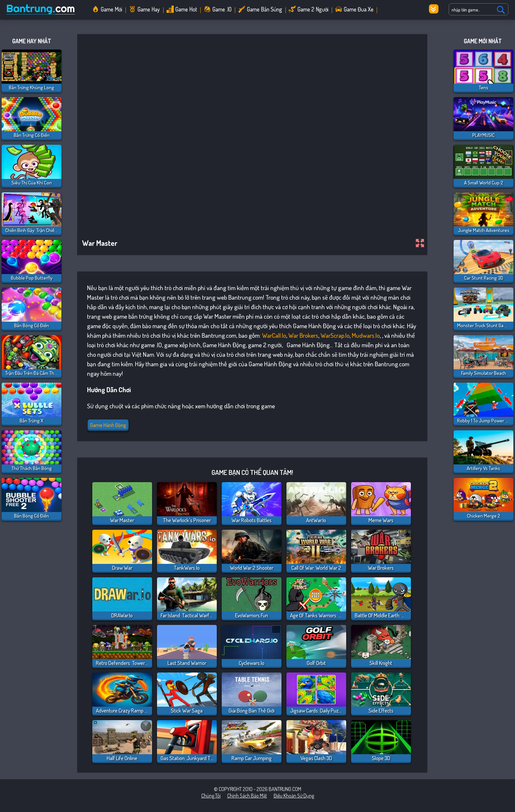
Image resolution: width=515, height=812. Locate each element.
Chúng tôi (211, 796)
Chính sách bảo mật (247, 796)
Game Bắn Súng (265, 9)
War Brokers (303, 335)
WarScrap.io (335, 335)
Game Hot (186, 9)
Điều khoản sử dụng (294, 796)
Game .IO (222, 9)
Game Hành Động (108, 425)
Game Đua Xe (359, 9)
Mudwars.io (366, 335)
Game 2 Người (313, 9)
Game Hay (149, 9)
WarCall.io (274, 335)
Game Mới (112, 9)
